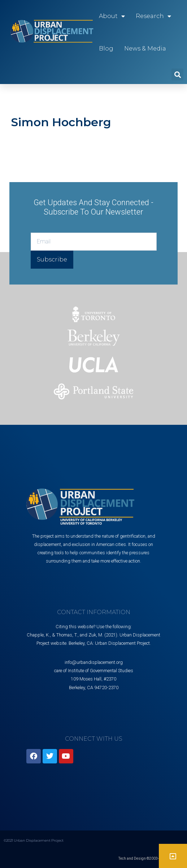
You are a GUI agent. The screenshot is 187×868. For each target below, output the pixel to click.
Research (153, 16)
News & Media (145, 49)
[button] (177, 74)
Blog (106, 49)
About (112, 16)
